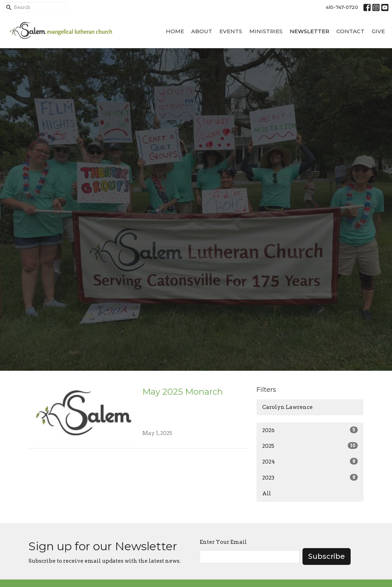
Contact (350, 31)
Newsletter (309, 31)
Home (175, 31)
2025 (310, 446)
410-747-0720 (342, 7)
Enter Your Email (223, 542)
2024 (310, 461)
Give (378, 31)
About (202, 31)
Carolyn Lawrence (287, 407)
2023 (310, 477)
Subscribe (327, 556)
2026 (310, 430)
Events (231, 31)
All (267, 494)
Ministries (266, 31)
